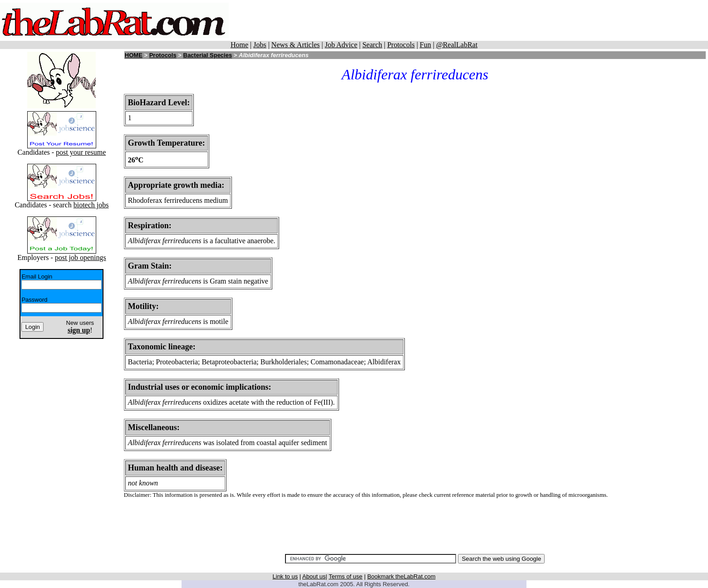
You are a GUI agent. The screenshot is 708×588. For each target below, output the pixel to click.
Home (239, 45)
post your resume (81, 152)
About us (314, 576)
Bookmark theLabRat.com (401, 576)
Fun (425, 45)
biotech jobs (91, 205)
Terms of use (345, 576)
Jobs (260, 45)
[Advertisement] (492, 20)
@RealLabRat (457, 45)
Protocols (401, 45)
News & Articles (296, 45)
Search (372, 45)
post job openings (81, 257)
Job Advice (341, 45)
